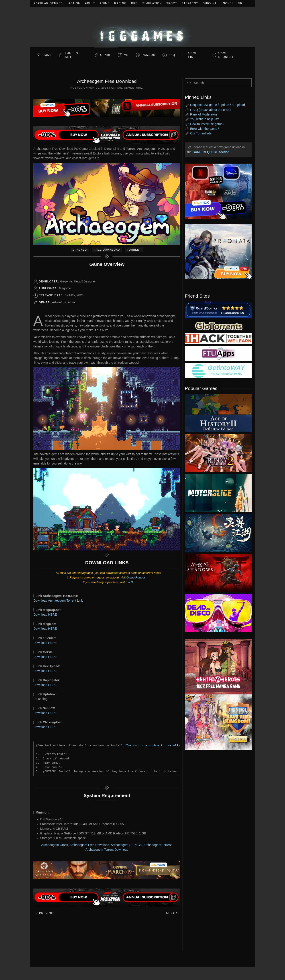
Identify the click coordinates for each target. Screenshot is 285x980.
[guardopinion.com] (218, 309)
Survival (211, 3)
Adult (90, 3)
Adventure (133, 88)
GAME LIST (193, 55)
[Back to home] (142, 27)
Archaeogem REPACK (126, 845)
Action (74, 3)
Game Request (136, 577)
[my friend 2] (218, 325)
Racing (120, 3)
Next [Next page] (172, 913)
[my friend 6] (218, 353)
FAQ (172, 55)
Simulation (152, 3)
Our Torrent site (201, 133)
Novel (228, 3)
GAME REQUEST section (211, 152)
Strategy (190, 3)
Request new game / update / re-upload (218, 105)
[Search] (218, 83)
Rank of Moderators (204, 114)
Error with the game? (205, 129)
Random (149, 55)
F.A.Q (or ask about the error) (210, 110)
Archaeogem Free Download (89, 845)
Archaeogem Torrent (158, 845)
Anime (105, 3)
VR (240, 3)
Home (47, 55)
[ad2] (216, 667)
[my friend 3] (218, 338)
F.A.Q (129, 582)
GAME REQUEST (226, 55)
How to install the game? (207, 124)
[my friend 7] (218, 371)
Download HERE (45, 615)
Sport (172, 3)
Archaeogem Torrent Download (107, 850)
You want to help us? (205, 119)
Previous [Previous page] (46, 913)
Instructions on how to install (152, 745)
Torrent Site (73, 55)
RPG (135, 3)
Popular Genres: (49, 3)
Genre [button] (106, 55)
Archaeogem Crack (55, 845)
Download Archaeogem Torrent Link (58, 601)
